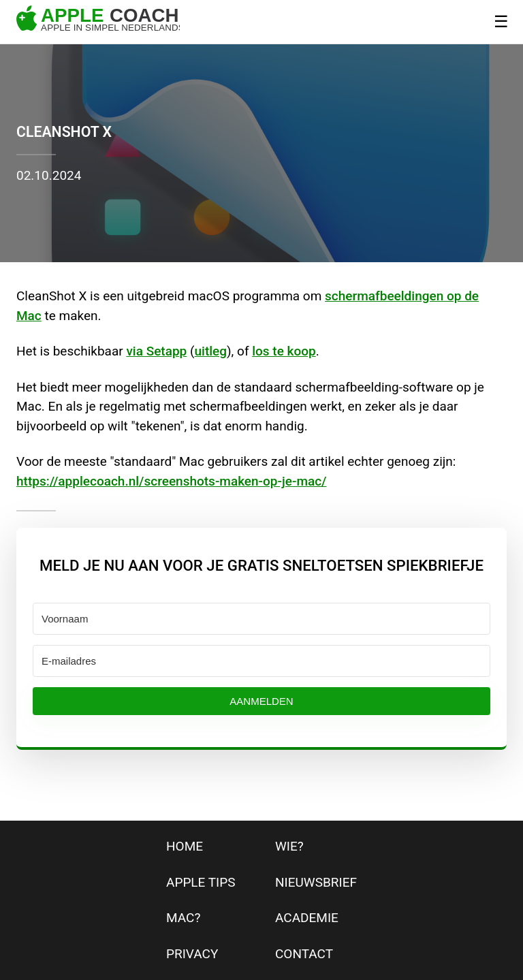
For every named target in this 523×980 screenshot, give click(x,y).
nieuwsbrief (316, 882)
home (185, 846)
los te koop (284, 351)
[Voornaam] (261, 619)
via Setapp (156, 351)
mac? (183, 918)
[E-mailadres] (261, 661)
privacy (192, 954)
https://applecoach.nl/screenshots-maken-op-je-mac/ (172, 481)
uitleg (210, 351)
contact (304, 954)
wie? (289, 846)
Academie (307, 918)
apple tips (201, 882)
